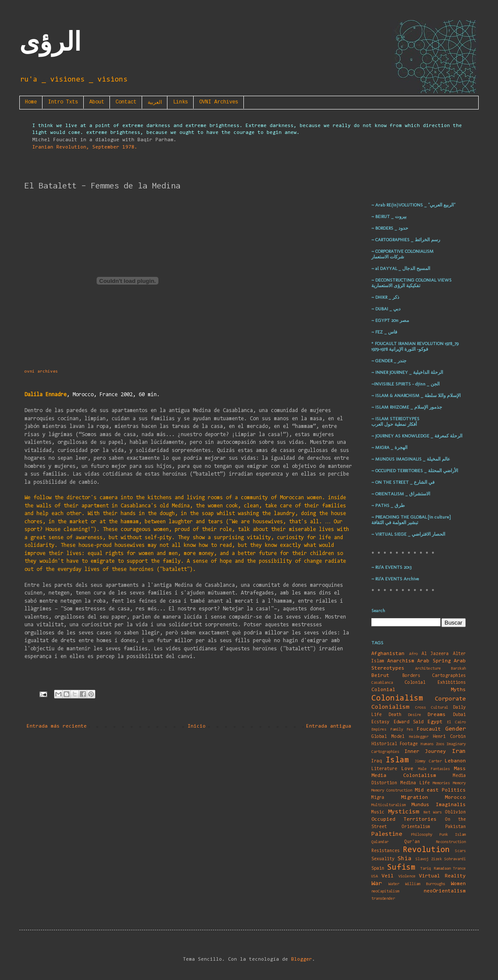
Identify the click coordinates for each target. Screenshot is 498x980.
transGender (383, 899)
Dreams (437, 715)
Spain (378, 869)
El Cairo (456, 722)
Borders (411, 676)
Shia (404, 859)
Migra (378, 798)
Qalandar (380, 842)
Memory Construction (392, 790)
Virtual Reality (442, 876)
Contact (126, 102)
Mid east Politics (440, 790)
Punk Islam (452, 835)
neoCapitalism (385, 891)
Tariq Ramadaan (436, 869)
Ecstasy (380, 722)
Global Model (388, 737)
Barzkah (458, 669)
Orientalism (416, 827)
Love (407, 769)
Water (394, 884)
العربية (155, 103)
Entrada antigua (329, 726)
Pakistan (455, 827)
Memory (459, 783)
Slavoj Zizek (429, 859)
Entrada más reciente (57, 726)
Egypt (435, 722)
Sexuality (383, 859)
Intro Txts (63, 102)
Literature (384, 769)
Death (395, 715)
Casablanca (382, 683)
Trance (459, 869)
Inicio (197, 726)
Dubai (459, 715)
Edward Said (409, 722)
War (377, 884)
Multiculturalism (389, 805)
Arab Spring (434, 661)
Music (378, 812)
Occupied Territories (404, 819)
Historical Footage (395, 744)
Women (458, 884)
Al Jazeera (435, 654)
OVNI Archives (219, 102)
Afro (413, 654)
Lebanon (455, 761)
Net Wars (433, 812)
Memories (441, 783)
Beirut (380, 676)
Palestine (387, 834)
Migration (414, 798)
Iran (459, 751)
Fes (410, 730)
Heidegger (419, 737)
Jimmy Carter (428, 761)
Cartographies (449, 676)
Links (181, 102)
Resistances (386, 851)
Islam (397, 760)
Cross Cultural (431, 708)
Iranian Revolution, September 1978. (85, 147)
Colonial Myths (419, 690)
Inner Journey (425, 752)
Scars (460, 851)
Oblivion (455, 812)
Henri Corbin (449, 737)
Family (397, 730)
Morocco (455, 798)
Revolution (426, 850)
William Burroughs (425, 884)
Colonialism (397, 699)
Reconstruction (451, 842)
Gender (455, 729)
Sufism (401, 868)
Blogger (302, 959)
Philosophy (422, 835)
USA (375, 876)
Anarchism (401, 661)
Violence (407, 876)
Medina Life (415, 783)
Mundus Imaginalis (439, 805)
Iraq (377, 761)
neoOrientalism (445, 891)
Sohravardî (455, 859)
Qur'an (412, 842)
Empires (379, 730)
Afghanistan (388, 654)
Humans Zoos (433, 744)
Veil (388, 876)
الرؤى (50, 42)
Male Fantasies (434, 769)
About (97, 102)
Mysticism (404, 812)
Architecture (428, 669)
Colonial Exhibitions (436, 683)
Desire (415, 715)
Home (31, 102)
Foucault (429, 729)
